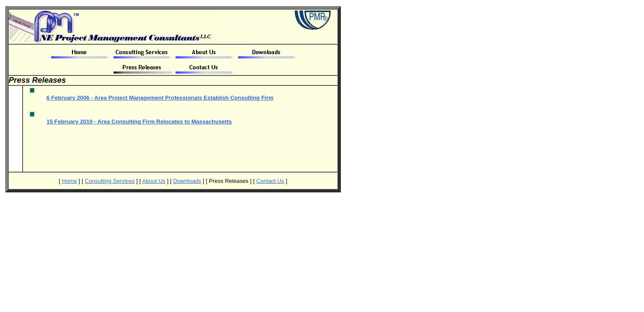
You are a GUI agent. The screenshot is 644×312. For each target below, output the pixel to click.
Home (70, 181)
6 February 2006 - (160, 98)
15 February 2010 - (139, 122)
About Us (154, 181)
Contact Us (270, 181)
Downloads (187, 181)
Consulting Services (110, 181)
